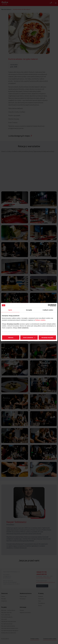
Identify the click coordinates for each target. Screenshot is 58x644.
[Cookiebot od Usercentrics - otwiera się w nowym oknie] (49, 305)
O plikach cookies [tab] (48, 310)
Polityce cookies (40, 320)
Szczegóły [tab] (29, 310)
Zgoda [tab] (10, 310)
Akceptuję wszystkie (47, 337)
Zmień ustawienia (29, 337)
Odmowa (11, 337)
